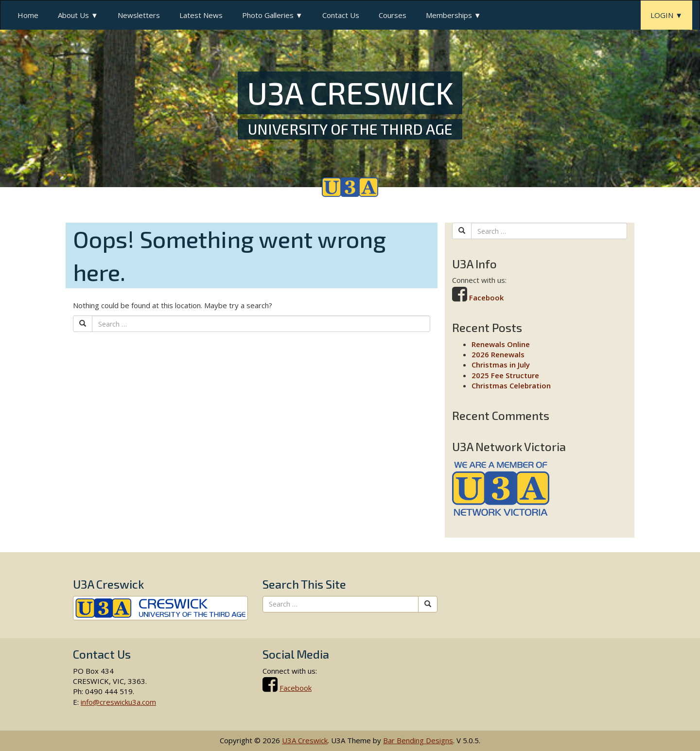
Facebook (486, 297)
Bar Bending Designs (418, 740)
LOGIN (662, 15)
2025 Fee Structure (505, 375)
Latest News (201, 15)
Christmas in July (501, 365)
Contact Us (341, 15)
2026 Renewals (498, 354)
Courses (393, 15)
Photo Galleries (268, 15)
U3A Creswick (305, 740)
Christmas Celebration (511, 385)
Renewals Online (501, 344)
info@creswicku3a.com (118, 702)
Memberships (449, 15)
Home (28, 15)
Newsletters (139, 15)
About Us (73, 15)
